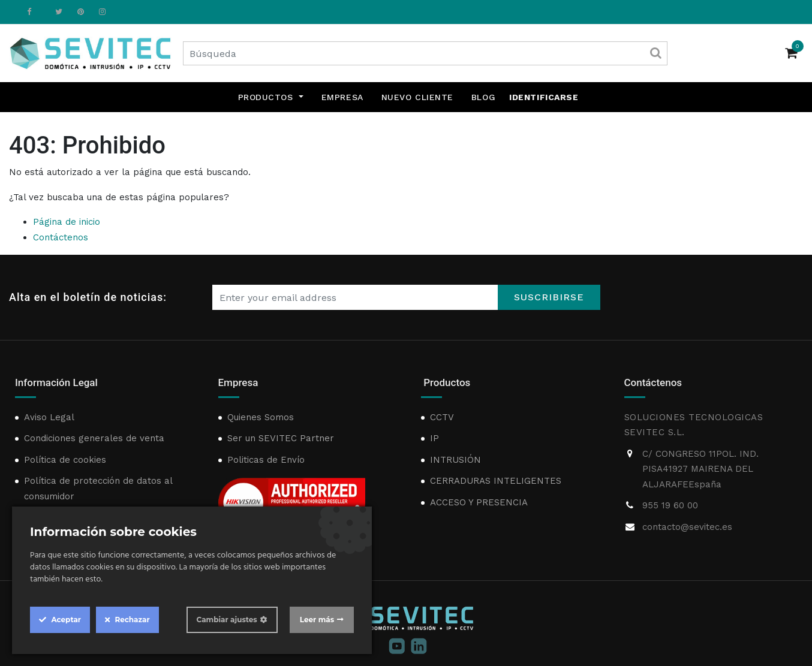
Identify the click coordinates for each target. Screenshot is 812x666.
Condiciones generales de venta (94, 438)
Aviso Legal (49, 417)
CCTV (442, 417)
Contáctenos (61, 237)
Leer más (317, 620)
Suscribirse (549, 297)
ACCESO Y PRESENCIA (479, 502)
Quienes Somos (261, 417)
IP (434, 438)
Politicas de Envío (266, 460)
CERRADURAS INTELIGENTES (496, 481)
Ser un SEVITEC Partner (281, 438)
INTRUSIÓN (455, 460)
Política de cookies (65, 460)
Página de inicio (67, 222)
